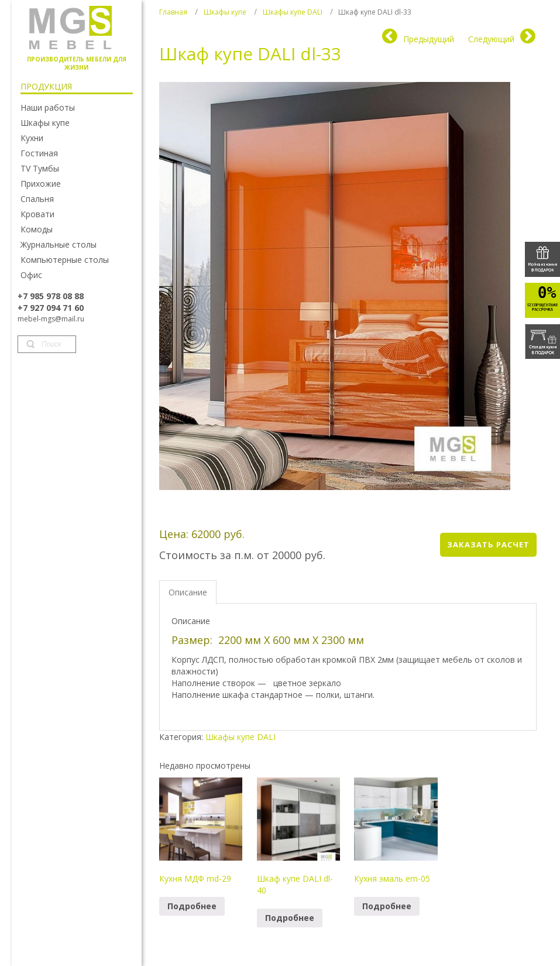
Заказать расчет (488, 544)
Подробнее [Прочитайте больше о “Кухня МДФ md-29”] (192, 906)
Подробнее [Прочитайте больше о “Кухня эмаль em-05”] (387, 906)
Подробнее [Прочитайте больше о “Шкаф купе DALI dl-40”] (290, 918)
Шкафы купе (225, 12)
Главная (173, 12)
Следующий (491, 39)
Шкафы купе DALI (293, 12)
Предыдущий (429, 39)
